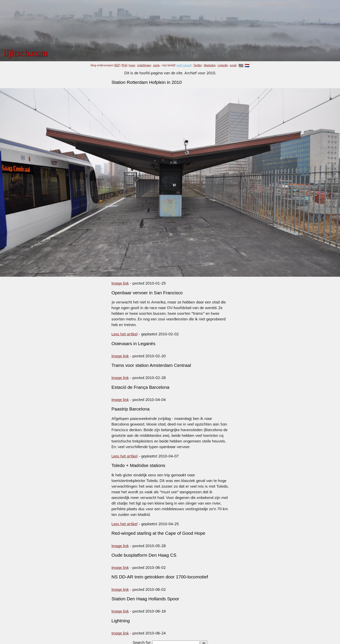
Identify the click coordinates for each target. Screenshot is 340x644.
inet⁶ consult (184, 65)
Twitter (198, 65)
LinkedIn (223, 65)
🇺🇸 (241, 65)
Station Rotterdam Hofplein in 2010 (147, 82)
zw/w (156, 65)
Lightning (121, 621)
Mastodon (210, 65)
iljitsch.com (26, 53)
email (233, 65)
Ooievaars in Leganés (133, 344)
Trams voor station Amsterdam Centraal (151, 365)
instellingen (144, 65)
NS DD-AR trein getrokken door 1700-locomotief (160, 577)
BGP (117, 65)
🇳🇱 (247, 65)
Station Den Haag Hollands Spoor (145, 599)
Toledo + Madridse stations (138, 465)
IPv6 (124, 65)
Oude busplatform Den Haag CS (144, 555)
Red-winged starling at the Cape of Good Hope (158, 533)
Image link (120, 283)
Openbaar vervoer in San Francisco (147, 293)
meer (132, 65)
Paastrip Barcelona (131, 409)
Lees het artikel (124, 334)
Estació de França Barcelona (140, 387)
